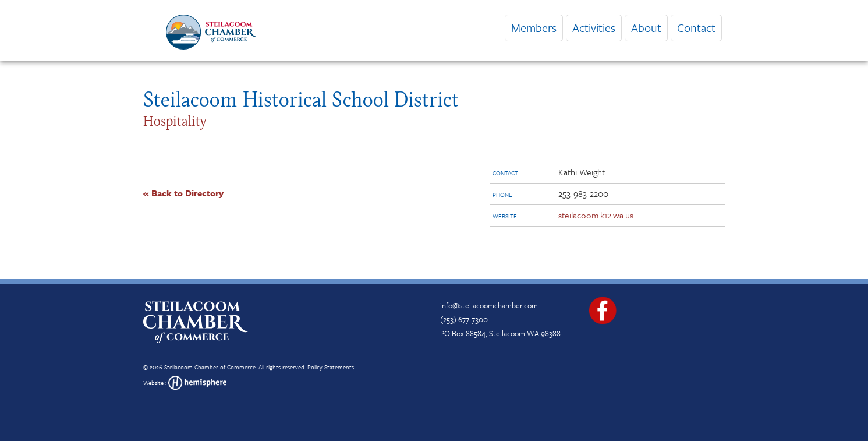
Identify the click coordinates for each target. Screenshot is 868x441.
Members (534, 28)
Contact (696, 28)
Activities (594, 28)
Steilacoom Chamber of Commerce (210, 367)
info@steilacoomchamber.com (489, 305)
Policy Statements (331, 367)
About (646, 28)
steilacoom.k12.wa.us (596, 215)
